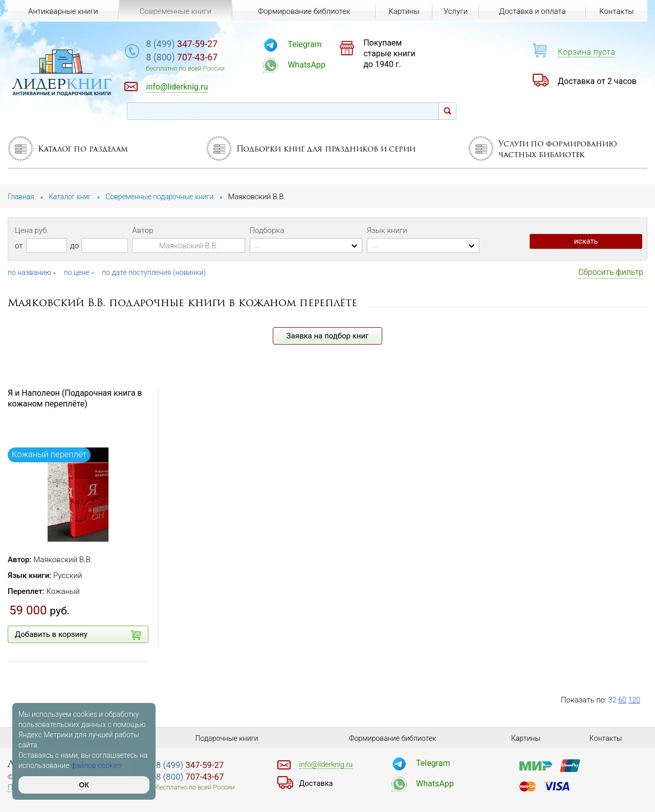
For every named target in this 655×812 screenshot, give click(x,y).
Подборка (267, 230)
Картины (401, 11)
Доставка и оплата (532, 11)
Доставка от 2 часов (597, 81)
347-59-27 (211, 44)
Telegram (325, 44)
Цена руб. (32, 230)
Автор (143, 230)
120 (635, 700)
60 (623, 700)
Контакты (616, 11)
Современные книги (174, 11)
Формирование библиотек (302, 11)
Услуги (455, 11)
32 (613, 700)
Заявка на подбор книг (328, 336)
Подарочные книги (227, 738)
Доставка (317, 783)
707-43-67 (211, 59)
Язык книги (387, 230)
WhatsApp (327, 65)
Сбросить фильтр (611, 272)
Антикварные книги (63, 11)
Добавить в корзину (78, 635)
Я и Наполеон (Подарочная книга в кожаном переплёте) (75, 398)
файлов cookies (97, 765)
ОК (84, 785)
